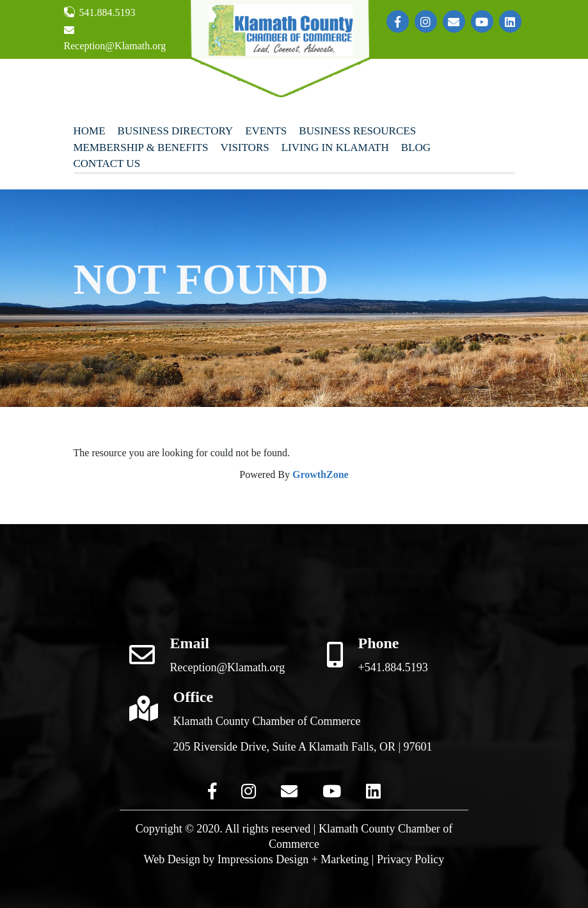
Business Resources (357, 131)
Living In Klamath (335, 147)
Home (90, 131)
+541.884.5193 (393, 667)
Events (266, 131)
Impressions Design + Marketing (293, 859)
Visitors (244, 147)
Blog (416, 147)
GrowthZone (321, 474)
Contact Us (107, 163)
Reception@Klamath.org (115, 38)
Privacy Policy (411, 859)
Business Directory (176, 131)
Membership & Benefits (141, 147)
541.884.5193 (100, 12)
